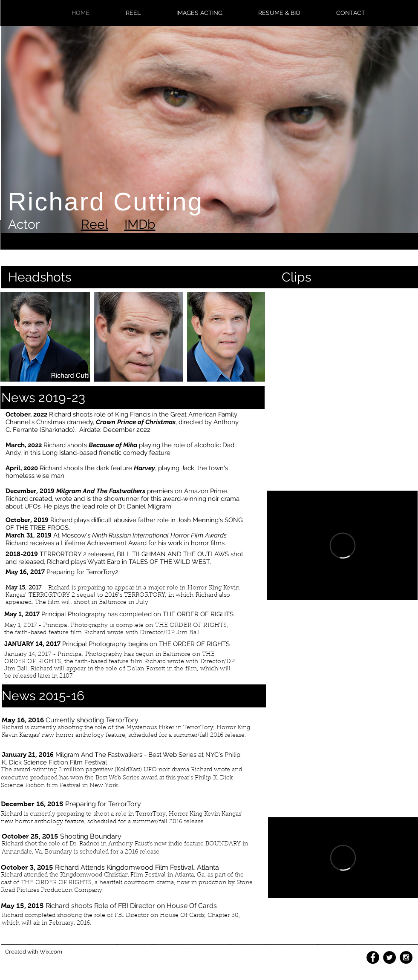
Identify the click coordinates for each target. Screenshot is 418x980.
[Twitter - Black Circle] (389, 957)
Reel (95, 224)
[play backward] (11, 337)
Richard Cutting (106, 202)
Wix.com (51, 952)
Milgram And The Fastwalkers (101, 491)
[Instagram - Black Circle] (406, 957)
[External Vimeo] (342, 545)
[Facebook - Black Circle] (373, 957)
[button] (45, 337)
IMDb (140, 224)
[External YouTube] (343, 341)
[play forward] (254, 337)
